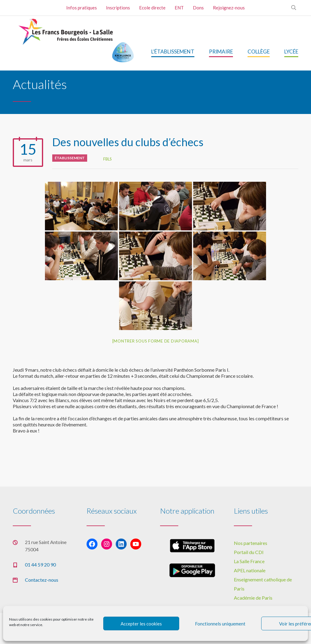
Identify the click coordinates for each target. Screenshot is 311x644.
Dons (198, 8)
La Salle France (249, 561)
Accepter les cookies (141, 624)
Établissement (70, 158)
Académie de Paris (253, 598)
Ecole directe (152, 8)
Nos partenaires (251, 543)
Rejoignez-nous (229, 8)
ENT (179, 8)
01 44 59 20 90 (40, 565)
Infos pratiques (82, 8)
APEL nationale (250, 570)
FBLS (108, 159)
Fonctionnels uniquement (220, 624)
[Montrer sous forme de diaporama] (156, 341)
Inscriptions (118, 8)
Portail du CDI (249, 552)
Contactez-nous (42, 580)
